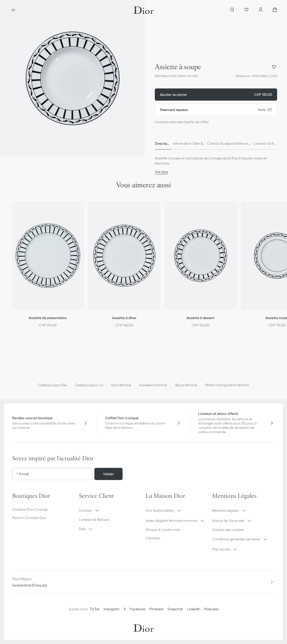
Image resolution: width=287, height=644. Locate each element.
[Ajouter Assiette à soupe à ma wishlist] (274, 67)
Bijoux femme (186, 385)
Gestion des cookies (228, 530)
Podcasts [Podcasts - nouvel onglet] (211, 609)
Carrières (153, 538)
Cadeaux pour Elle (52, 385)
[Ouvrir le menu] (13, 10)
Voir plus (161, 172)
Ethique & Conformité (163, 530)
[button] (72, 78)
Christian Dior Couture (30, 509)
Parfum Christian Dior (29, 518)
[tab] (162, 143)
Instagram (112, 609)
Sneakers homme (153, 385)
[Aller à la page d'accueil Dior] (143, 10)
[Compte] (261, 10)
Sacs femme (121, 385)
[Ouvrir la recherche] (232, 10)
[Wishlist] (246, 10)
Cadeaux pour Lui (89, 385)
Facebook (138, 609)
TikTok (95, 609)
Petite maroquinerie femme (227, 385)
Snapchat (175, 609)
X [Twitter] (125, 609)
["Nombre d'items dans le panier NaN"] (275, 10)
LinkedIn (194, 609)
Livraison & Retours (94, 520)
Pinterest (156, 609)
